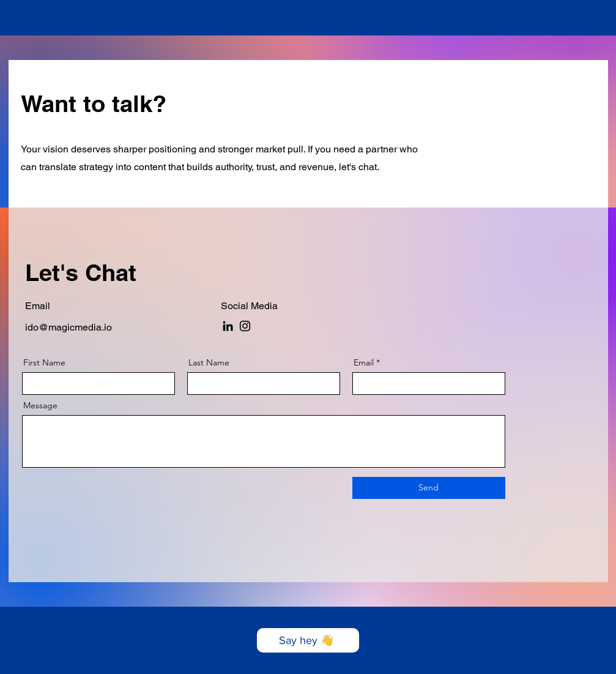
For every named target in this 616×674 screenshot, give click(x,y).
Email (364, 362)
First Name (44, 362)
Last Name (209, 362)
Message (40, 405)
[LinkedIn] (228, 326)
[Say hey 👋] (308, 640)
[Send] (429, 488)
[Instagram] (245, 326)
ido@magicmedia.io (69, 327)
